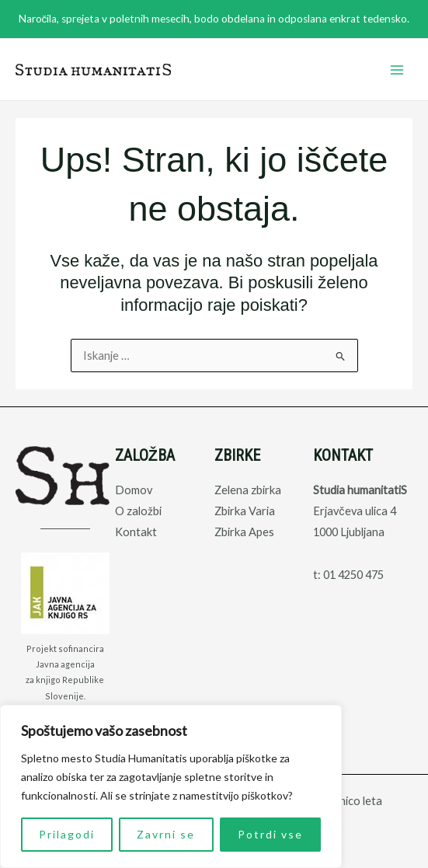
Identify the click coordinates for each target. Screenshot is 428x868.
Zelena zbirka (248, 490)
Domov (134, 490)
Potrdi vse (270, 834)
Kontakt (136, 532)
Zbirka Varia (245, 511)
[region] (171, 786)
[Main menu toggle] (397, 69)
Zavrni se (166, 834)
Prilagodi (67, 834)
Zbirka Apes (244, 532)
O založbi (138, 511)
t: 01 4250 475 (348, 575)
